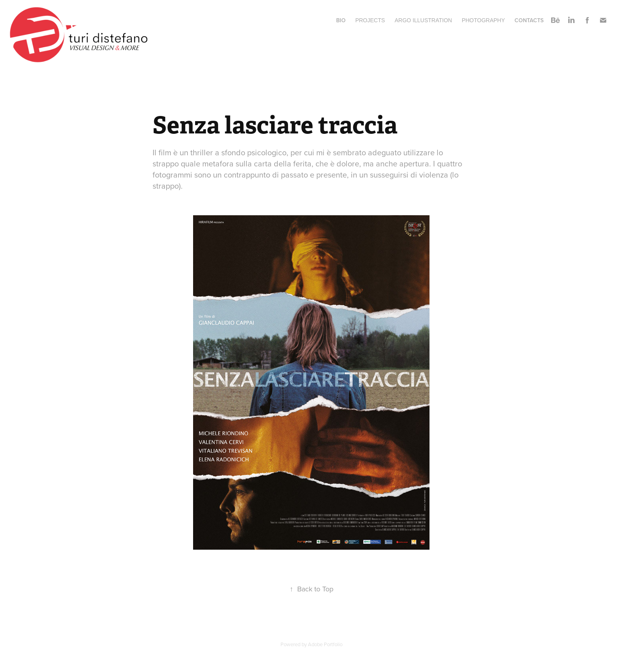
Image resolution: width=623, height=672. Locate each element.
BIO (341, 20)
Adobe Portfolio (325, 644)
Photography (483, 20)
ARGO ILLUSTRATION (423, 20)
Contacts (529, 20)
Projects (370, 20)
